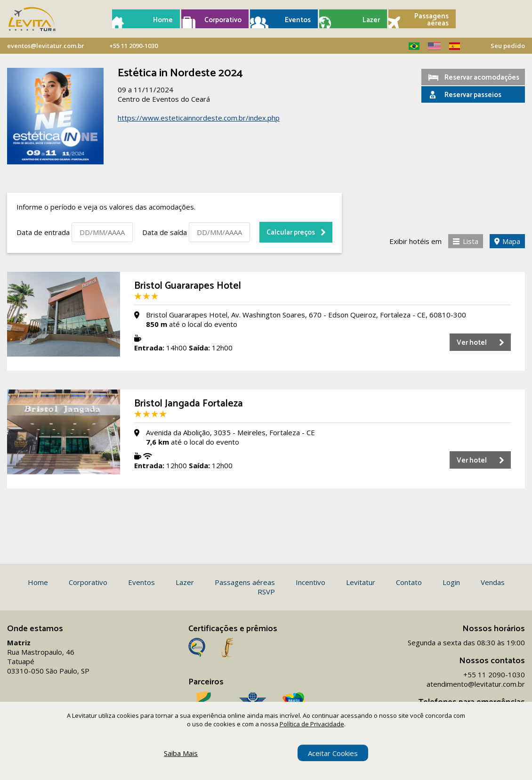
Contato (409, 582)
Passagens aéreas (431, 20)
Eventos (298, 20)
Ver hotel (472, 343)
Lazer (371, 20)
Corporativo (223, 20)
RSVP (266, 592)
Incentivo (310, 582)
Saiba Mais (181, 753)
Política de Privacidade (312, 724)
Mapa (511, 241)
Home (163, 20)
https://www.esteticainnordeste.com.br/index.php (199, 118)
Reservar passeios (473, 95)
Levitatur (361, 582)
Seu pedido (508, 46)
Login (451, 582)
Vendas (493, 582)
